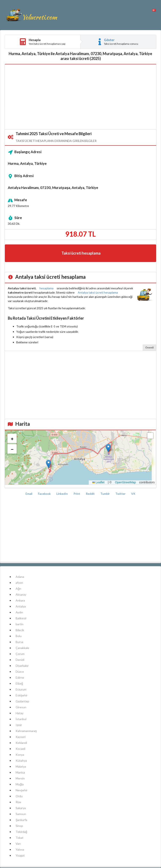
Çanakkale (22, 648)
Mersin (20, 778)
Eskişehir (22, 695)
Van (18, 844)
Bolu (19, 636)
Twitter (121, 494)
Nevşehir (22, 790)
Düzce (20, 672)
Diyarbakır (22, 666)
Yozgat (20, 855)
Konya (20, 755)
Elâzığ (19, 683)
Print (77, 494)
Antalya (21, 606)
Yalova (20, 849)
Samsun (21, 814)
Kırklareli (21, 743)
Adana (20, 577)
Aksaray (21, 594)
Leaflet (98, 482)
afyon (19, 583)
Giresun (21, 707)
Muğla (20, 784)
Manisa (20, 772)
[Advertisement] (80, 97)
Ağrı (18, 589)
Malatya (21, 766)
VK (133, 494)
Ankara (20, 600)
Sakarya (21, 808)
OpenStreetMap (125, 482)
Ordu (19, 796)
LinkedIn (62, 494)
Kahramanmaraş (26, 731)
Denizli (20, 660)
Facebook (45, 494)
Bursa (19, 642)
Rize (18, 802)
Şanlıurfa (21, 820)
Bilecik (20, 630)
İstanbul (21, 719)
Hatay (20, 713)
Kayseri (21, 737)
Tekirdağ (21, 832)
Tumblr (105, 494)
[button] (48, 464)
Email (29, 494)
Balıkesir (21, 618)
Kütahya (21, 761)
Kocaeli (20, 749)
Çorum (20, 654)
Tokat (20, 838)
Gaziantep (22, 701)
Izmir (19, 725)
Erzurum (21, 689)
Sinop (19, 826)
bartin (20, 624)
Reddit (91, 494)
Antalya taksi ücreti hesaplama (98, 292)
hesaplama (46, 288)
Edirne (20, 677)
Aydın (19, 612)
